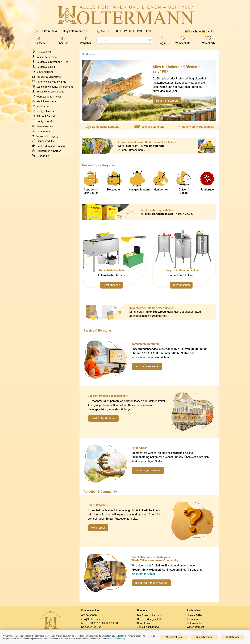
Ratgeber (86, 40)
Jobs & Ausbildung (148, 627)
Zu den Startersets (167, 101)
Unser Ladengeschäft (149, 619)
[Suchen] (150, 40)
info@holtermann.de (144, 357)
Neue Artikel (144, 623)
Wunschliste (183, 40)
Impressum (193, 619)
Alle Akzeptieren (174, 637)
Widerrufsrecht (196, 627)
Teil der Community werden (151, 583)
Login (162, 40)
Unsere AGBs (195, 615)
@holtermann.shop (143, 574)
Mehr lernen (98, 528)
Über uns (63, 40)
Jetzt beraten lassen (147, 366)
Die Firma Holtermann (150, 615)
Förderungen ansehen (148, 470)
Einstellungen (233, 637)
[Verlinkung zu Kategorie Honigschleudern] (184, 261)
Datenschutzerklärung (116, 639)
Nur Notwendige (204, 637)
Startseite (40, 40)
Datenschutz (194, 623)
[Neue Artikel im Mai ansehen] (114, 261)
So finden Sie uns (91, 627)
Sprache (193, 32)
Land (209, 32)
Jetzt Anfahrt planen (104, 418)
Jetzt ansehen (111, 285)
